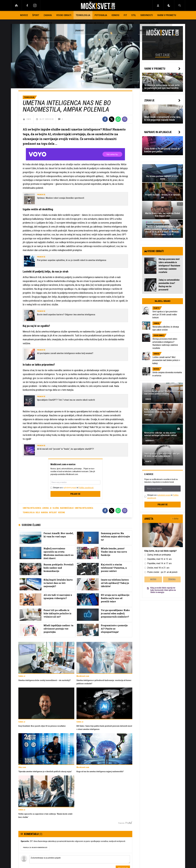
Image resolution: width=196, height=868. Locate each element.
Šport (36, 15)
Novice (24, 15)
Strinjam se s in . (73, 488)
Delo (38, 512)
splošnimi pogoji (70, 488)
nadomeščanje (67, 508)
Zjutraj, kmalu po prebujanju (159, 555)
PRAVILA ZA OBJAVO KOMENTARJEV (35, 848)
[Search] (180, 5)
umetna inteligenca (32, 508)
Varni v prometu (167, 15)
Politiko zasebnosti (86, 488)
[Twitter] (112, 119)
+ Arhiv (175, 519)
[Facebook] (27, 5)
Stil (134, 15)
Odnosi (115, 15)
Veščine (61, 512)
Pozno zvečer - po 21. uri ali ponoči (162, 572)
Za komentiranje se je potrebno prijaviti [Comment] (80, 859)
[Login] (158, 5)
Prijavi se (75, 494)
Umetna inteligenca (84, 508)
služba (56, 508)
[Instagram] (35, 5)
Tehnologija (83, 15)
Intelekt (53, 512)
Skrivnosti (147, 15)
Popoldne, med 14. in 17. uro (159, 563)
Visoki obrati (64, 15)
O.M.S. (29, 119)
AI (51, 508)
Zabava (48, 15)
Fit (125, 15)
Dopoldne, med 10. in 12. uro (159, 559)
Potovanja (101, 15)
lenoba (45, 508)
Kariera (44, 512)
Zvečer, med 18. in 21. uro (158, 568)
